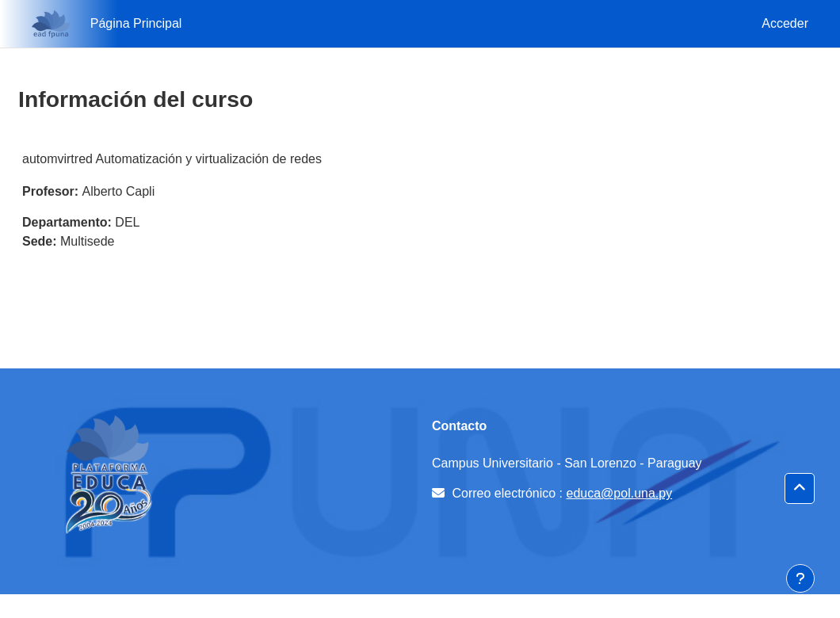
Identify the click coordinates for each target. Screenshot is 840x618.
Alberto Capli (119, 191)
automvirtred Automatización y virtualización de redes (172, 159)
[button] (800, 488)
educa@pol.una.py (620, 493)
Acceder (785, 23)
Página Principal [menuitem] (136, 23)
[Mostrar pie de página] (800, 578)
